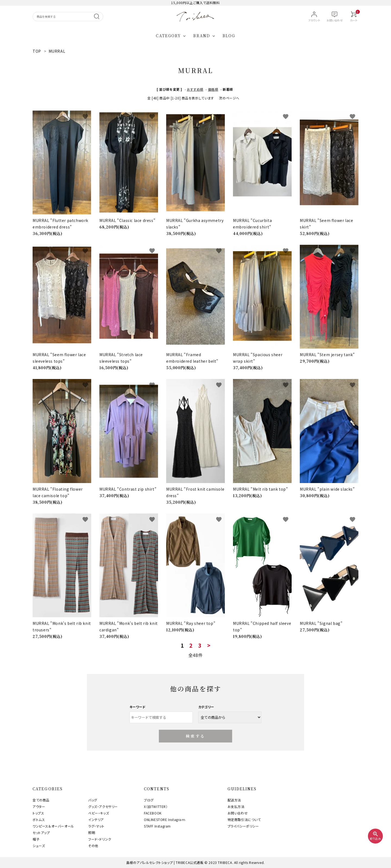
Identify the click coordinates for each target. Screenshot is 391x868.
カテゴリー (206, 707)
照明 (92, 833)
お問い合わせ (238, 813)
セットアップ (41, 833)
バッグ (93, 800)
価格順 (213, 89)
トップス (38, 813)
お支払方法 (236, 806)
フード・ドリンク (100, 839)
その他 (93, 846)
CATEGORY (168, 36)
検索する (196, 736)
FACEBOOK (153, 813)
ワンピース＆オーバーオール (53, 826)
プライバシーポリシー (243, 826)
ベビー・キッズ (99, 813)
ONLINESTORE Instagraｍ (165, 820)
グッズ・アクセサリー (103, 806)
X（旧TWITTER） (156, 806)
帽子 (36, 839)
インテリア (96, 820)
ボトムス (39, 820)
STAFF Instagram (157, 826)
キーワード (138, 707)
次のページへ (229, 98)
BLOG (229, 36)
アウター (39, 806)
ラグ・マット (96, 826)
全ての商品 (41, 800)
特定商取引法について (244, 820)
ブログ (149, 800)
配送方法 (234, 800)
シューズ (39, 846)
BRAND (202, 36)
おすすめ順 (195, 89)
